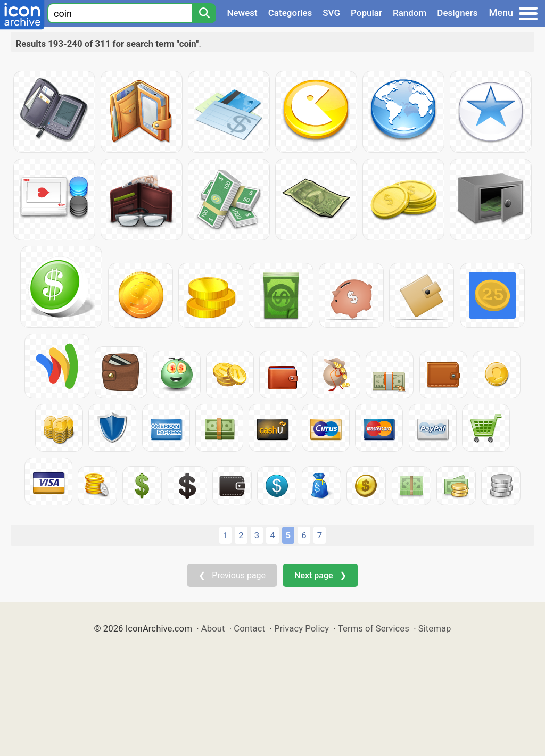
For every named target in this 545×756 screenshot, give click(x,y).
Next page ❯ (320, 575)
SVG (331, 13)
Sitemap (435, 628)
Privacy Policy (302, 628)
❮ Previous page (232, 575)
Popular (366, 13)
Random (410, 13)
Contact (249, 628)
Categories (290, 13)
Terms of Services (374, 628)
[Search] (204, 13)
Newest (242, 13)
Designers (457, 13)
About (213, 628)
